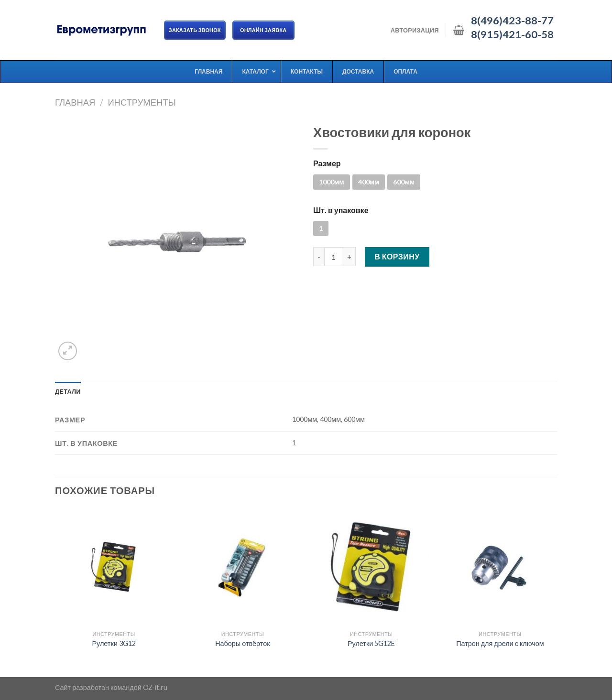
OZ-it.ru (155, 687)
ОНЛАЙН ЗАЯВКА (263, 30)
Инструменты (142, 102)
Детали (68, 391)
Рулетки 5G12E (371, 643)
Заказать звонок (195, 30)
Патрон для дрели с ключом (500, 643)
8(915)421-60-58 (512, 34)
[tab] (68, 391)
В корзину (397, 256)
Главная (75, 102)
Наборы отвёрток (242, 643)
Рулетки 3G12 (114, 643)
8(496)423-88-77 (512, 21)
